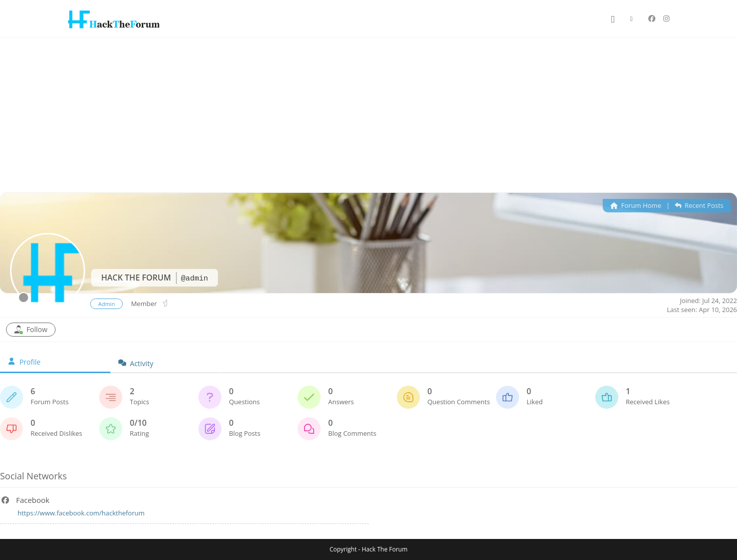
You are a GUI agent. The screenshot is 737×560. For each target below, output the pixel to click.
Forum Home (636, 205)
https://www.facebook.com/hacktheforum (81, 513)
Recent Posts (699, 205)
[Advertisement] (369, 113)
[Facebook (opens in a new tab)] (652, 19)
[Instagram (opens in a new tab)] (666, 19)
